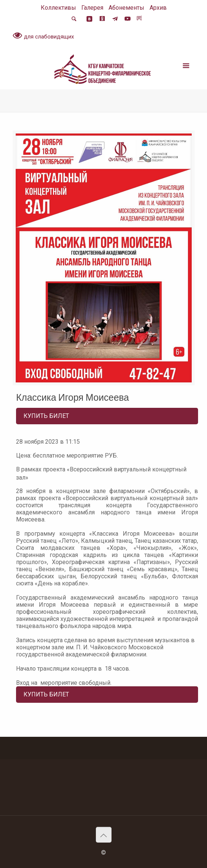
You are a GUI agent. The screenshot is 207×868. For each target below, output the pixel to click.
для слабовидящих (43, 36)
